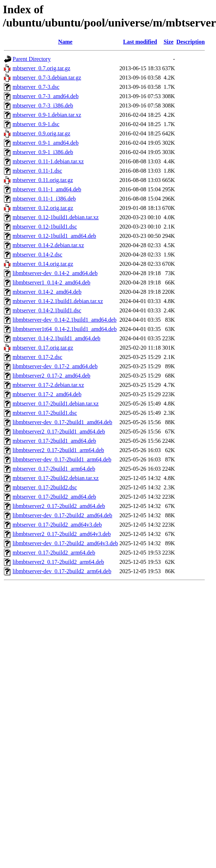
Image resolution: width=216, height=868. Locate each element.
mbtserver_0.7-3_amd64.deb (46, 96)
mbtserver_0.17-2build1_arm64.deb (54, 469)
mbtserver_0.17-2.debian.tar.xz (48, 385)
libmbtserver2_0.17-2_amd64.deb (51, 376)
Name (65, 42)
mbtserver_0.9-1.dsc (36, 124)
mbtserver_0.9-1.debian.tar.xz (47, 115)
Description (191, 42)
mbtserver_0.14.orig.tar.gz (43, 264)
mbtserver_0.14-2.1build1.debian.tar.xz (58, 301)
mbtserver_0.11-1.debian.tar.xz (48, 161)
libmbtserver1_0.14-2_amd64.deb (51, 282)
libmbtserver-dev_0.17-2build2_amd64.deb (62, 515)
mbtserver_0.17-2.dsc (37, 357)
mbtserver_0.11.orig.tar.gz (43, 180)
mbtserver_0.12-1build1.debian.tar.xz (56, 217)
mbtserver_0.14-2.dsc (37, 255)
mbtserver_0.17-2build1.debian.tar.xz (56, 404)
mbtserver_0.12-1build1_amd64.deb (54, 236)
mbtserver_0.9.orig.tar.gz (41, 133)
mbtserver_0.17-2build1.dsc (45, 413)
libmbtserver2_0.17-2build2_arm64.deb (58, 562)
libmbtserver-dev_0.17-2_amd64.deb (55, 366)
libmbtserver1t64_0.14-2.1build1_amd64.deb (65, 329)
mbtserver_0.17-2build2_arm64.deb (54, 553)
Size (169, 42)
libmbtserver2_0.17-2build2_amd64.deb (59, 506)
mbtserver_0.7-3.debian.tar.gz (47, 78)
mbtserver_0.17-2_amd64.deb (47, 394)
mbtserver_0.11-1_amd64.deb (47, 189)
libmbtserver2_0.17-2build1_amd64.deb (59, 431)
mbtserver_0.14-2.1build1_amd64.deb (57, 338)
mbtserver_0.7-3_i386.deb (43, 105)
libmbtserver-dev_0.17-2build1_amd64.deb (62, 422)
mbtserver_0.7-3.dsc (36, 87)
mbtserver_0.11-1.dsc (37, 171)
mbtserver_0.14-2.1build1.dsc (47, 310)
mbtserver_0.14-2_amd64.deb (47, 292)
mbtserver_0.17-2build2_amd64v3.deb (57, 525)
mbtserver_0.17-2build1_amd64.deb (54, 441)
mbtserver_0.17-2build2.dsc (45, 487)
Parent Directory (32, 59)
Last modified (140, 42)
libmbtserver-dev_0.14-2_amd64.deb (55, 273)
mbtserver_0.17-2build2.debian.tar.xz (56, 478)
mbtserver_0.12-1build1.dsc (45, 227)
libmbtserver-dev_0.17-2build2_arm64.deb (62, 571)
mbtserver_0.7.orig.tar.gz (41, 68)
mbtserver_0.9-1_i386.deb (43, 152)
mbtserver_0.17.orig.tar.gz (43, 348)
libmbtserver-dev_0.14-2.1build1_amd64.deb (65, 320)
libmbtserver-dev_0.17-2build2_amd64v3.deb (65, 543)
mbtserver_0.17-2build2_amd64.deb (54, 497)
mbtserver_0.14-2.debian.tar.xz (48, 245)
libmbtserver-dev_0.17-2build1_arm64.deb (62, 459)
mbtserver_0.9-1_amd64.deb (46, 143)
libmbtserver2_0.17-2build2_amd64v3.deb (62, 534)
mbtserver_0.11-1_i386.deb (44, 199)
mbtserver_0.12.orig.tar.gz (43, 208)
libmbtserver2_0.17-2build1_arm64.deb (58, 450)
